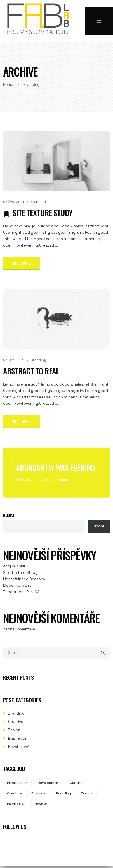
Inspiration (18, 738)
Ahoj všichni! (14, 566)
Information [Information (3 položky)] (17, 783)
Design (63, 478)
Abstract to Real (31, 370)
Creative (48, 478)
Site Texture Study (43, 213)
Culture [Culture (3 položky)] (76, 783)
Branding (38, 202)
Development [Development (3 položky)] (49, 783)
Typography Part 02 (21, 592)
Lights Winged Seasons (24, 579)
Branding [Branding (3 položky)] (63, 793)
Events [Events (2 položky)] (41, 804)
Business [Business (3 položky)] (39, 793)
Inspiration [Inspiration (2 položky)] (16, 804)
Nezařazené (19, 747)
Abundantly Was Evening (55, 466)
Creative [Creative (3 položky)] (14, 793)
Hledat (9, 515)
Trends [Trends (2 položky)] (87, 793)
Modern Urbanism (19, 585)
